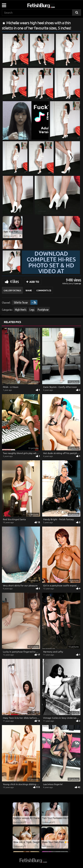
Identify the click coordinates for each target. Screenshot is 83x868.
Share (29, 290)
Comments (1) (44, 290)
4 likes (14, 281)
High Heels (21, 309)
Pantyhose (43, 309)
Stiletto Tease (21, 302)
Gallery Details (12, 290)
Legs (32, 309)
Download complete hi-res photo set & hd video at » (51, 265)
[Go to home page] (48, 5)
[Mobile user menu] (4, 4)
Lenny (71, 283)
